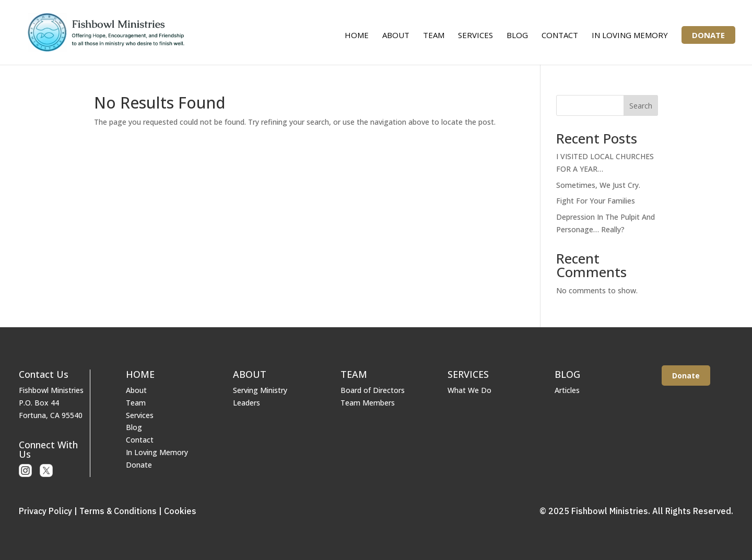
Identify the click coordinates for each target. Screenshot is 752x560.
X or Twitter (46, 470)
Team (434, 36)
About (396, 36)
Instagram (25, 470)
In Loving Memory (630, 36)
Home (357, 36)
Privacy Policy (45, 511)
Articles (567, 390)
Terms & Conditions (118, 511)
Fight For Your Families (596, 201)
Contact (560, 36)
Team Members (368, 403)
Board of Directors (373, 390)
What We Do (469, 390)
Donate (708, 35)
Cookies (180, 511)
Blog (517, 36)
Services (475, 36)
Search (641, 106)
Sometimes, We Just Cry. (598, 185)
